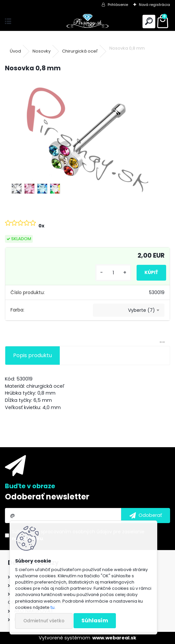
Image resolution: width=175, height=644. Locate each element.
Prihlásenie (118, 5)
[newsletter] (146, 516)
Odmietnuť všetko (44, 621)
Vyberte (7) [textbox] (142, 310)
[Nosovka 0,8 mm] (87, 140)
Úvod (15, 51)
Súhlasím (95, 621)
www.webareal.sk (114, 638)
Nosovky (42, 51)
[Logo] (87, 22)
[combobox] (129, 310)
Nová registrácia (154, 5)
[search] (149, 22)
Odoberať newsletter (47, 497)
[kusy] (113, 273)
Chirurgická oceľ (80, 51)
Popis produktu (33, 355)
